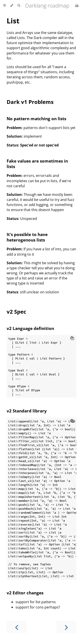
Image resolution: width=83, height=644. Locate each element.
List (13, 21)
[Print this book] (77, 6)
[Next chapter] (66, 627)
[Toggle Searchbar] (19, 6)
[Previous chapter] (17, 627)
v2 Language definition (30, 328)
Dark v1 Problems (30, 102)
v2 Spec (16, 312)
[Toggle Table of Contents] (5, 6)
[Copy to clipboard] (72, 339)
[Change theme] (12, 6)
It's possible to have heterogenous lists (27, 237)
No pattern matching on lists (36, 119)
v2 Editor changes (25, 593)
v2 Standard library (27, 411)
